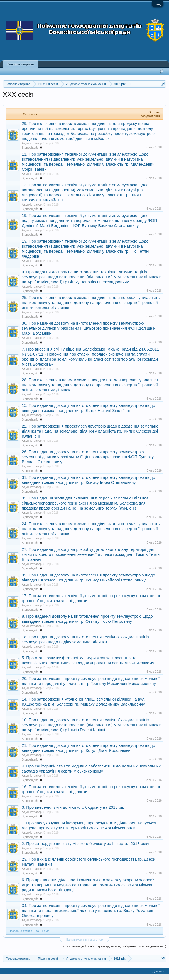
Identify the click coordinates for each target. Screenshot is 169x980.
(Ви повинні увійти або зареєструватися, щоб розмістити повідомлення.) (115, 946)
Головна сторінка (21, 64)
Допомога (159, 971)
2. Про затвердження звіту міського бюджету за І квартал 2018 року (85, 844)
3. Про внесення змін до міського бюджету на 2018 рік (73, 807)
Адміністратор (32, 143)
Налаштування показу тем (84, 940)
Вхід (158, 4)
